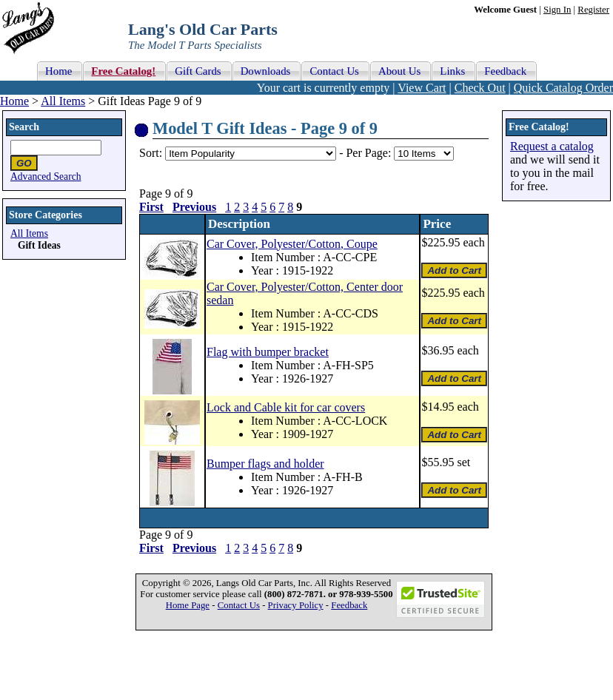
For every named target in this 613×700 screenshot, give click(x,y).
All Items (63, 101)
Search (24, 127)
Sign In (557, 10)
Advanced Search (46, 176)
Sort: (151, 153)
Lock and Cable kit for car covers (286, 407)
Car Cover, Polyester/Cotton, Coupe (292, 244)
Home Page (188, 605)
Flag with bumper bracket (268, 352)
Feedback (349, 605)
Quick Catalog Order (563, 88)
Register (593, 10)
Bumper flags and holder (265, 464)
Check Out (480, 88)
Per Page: (370, 153)
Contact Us (239, 605)
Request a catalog (552, 146)
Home (14, 101)
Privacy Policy (296, 605)
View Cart (422, 88)
